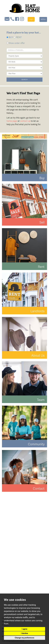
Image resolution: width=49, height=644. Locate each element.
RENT (18, 37)
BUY (10, 37)
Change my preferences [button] (24, 638)
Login (31, 19)
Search (24, 80)
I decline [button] (24, 633)
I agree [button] (24, 629)
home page (12, 121)
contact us (25, 121)
